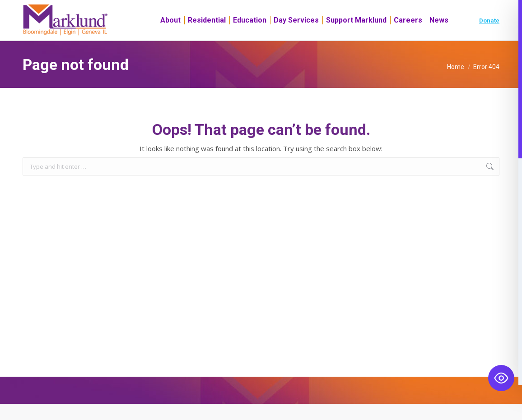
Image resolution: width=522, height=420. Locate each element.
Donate (489, 37)
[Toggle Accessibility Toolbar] (501, 378)
